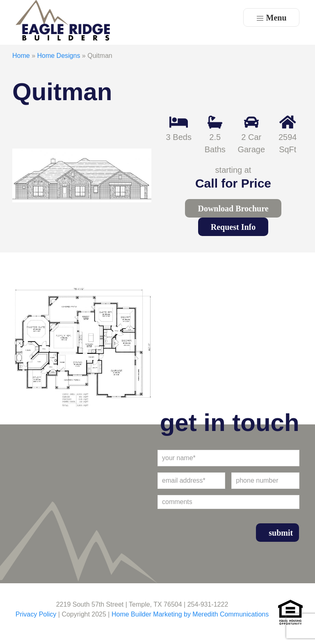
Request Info (233, 227)
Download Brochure (233, 209)
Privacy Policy (36, 614)
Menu (271, 18)
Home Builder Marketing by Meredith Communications (190, 614)
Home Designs (58, 56)
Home (21, 56)
